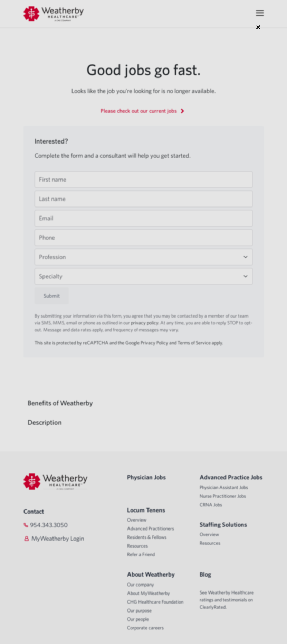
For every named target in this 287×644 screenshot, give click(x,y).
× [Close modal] (258, 27)
